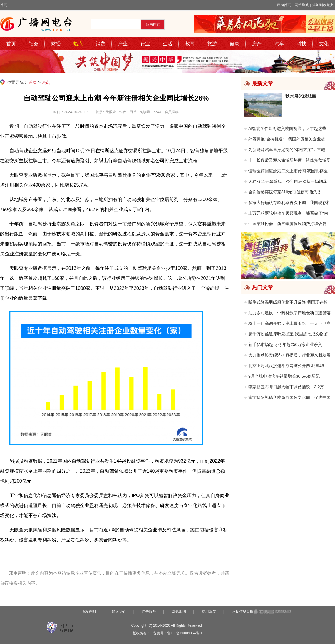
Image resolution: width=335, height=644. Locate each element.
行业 (145, 44)
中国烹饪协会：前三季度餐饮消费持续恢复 (287, 224)
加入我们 (119, 612)
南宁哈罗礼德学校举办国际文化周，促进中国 (289, 397)
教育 (190, 44)
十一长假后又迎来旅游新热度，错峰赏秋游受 (289, 160)
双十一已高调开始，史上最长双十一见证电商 (289, 323)
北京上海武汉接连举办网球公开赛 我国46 (286, 366)
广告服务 (149, 612)
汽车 (279, 44)
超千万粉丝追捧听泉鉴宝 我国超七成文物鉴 (288, 334)
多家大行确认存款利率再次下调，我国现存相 (289, 203)
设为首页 (284, 5)
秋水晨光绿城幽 (301, 96)
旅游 (212, 44)
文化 (324, 44)
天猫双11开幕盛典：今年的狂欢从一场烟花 (288, 181)
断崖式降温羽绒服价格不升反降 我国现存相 (288, 302)
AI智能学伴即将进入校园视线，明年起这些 (287, 128)
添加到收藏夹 (323, 5)
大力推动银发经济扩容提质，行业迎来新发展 (289, 355)
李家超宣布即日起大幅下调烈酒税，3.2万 (286, 387)
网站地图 (179, 612)
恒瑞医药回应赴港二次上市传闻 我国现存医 (288, 171)
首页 (4, 5)
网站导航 (302, 5)
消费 (101, 44)
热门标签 (209, 612)
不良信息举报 (243, 612)
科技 (301, 44)
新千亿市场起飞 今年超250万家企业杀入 (285, 344)
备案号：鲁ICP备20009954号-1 (178, 633)
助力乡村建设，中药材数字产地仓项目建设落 (289, 313)
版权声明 (89, 612)
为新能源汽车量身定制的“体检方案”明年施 (287, 150)
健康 (235, 44)
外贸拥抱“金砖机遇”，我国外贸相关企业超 (287, 139)
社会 (33, 44)
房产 (257, 44)
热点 (78, 44)
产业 (123, 44)
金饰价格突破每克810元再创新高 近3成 (284, 192)
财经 (56, 44)
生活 (168, 44)
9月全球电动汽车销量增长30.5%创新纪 (284, 376)
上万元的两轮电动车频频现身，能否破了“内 (288, 213)
